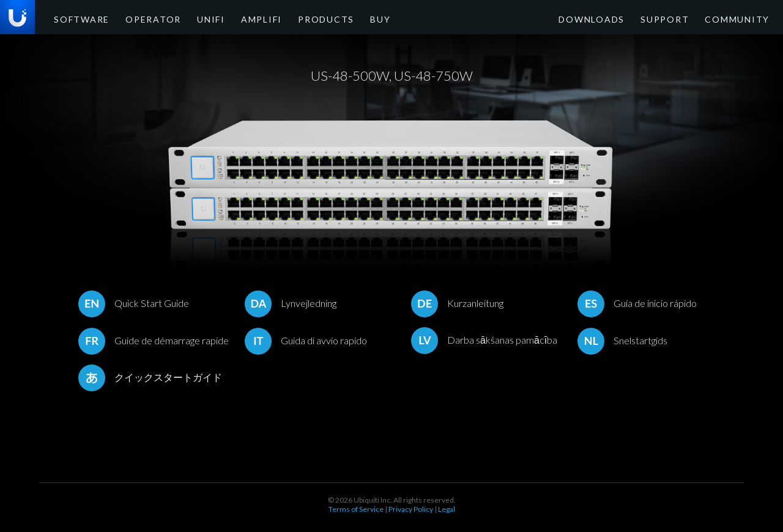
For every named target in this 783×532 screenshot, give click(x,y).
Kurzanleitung (457, 303)
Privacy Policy (411, 509)
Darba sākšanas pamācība (484, 340)
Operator (138, 18)
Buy (333, 18)
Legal (447, 509)
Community (742, 18)
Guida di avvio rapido (306, 340)
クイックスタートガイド (150, 377)
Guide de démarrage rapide (154, 340)
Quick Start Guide (134, 303)
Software (77, 18)
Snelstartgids (622, 340)
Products (287, 18)
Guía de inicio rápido (637, 303)
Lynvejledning (291, 303)
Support (681, 18)
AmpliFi (232, 18)
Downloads (618, 18)
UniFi (187, 18)
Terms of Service (356, 509)
